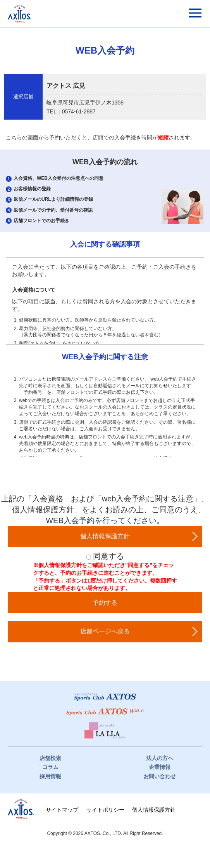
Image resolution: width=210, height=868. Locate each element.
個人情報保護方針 (154, 810)
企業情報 (160, 767)
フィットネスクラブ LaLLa (105, 731)
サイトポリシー (105, 810)
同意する (108, 556)
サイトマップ (62, 810)
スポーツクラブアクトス (20, 14)
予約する (105, 603)
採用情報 (50, 776)
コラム (50, 767)
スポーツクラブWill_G (105, 712)
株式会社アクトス (21, 809)
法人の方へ (160, 758)
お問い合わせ (160, 776)
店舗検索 (50, 758)
